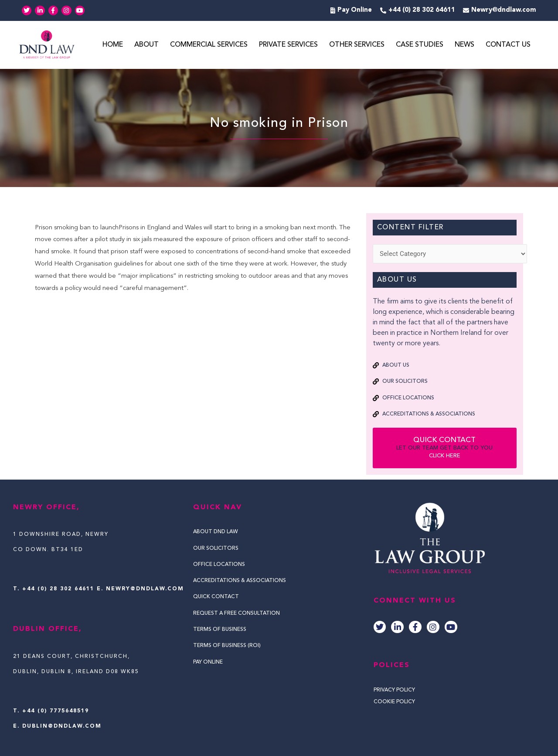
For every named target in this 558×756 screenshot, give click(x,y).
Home (113, 45)
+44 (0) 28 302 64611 (58, 589)
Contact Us (508, 45)
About (146, 45)
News (464, 45)
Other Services (357, 45)
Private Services (288, 45)
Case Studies (420, 45)
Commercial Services (209, 45)
